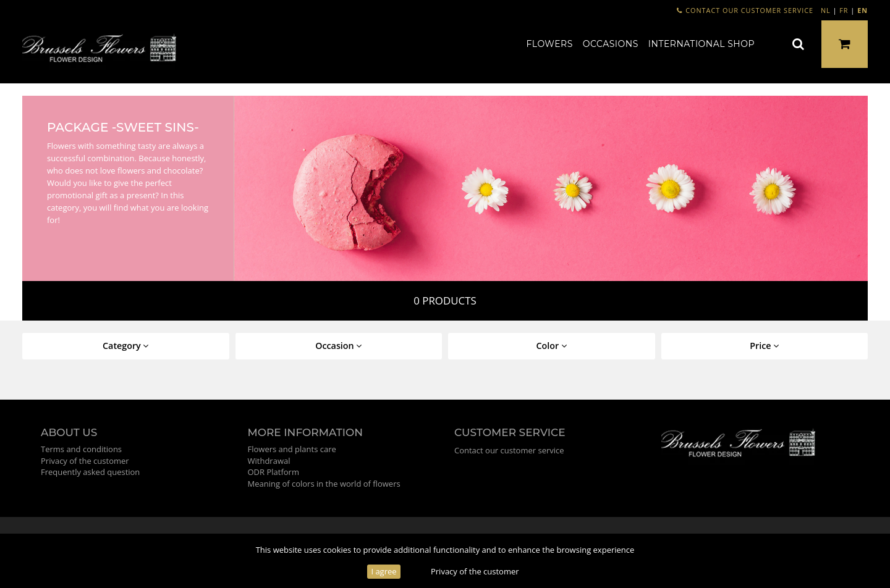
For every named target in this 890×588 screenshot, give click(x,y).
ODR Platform (273, 472)
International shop (701, 44)
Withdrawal (269, 461)
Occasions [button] (611, 44)
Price (764, 346)
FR (844, 10)
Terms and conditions (81, 449)
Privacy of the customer (475, 571)
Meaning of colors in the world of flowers (324, 484)
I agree (384, 571)
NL (826, 10)
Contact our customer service (745, 10)
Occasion (338, 346)
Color (552, 346)
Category (125, 346)
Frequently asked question (90, 472)
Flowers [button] (550, 44)
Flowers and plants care (292, 449)
